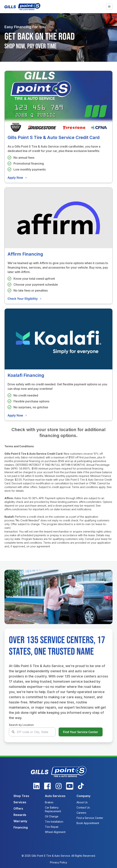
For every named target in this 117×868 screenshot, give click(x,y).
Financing (21, 827)
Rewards (20, 815)
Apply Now (18, 178)
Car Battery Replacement (53, 809)
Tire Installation (54, 822)
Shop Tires (21, 796)
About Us (82, 802)
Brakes (49, 802)
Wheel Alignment (55, 832)
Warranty (20, 821)
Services (20, 802)
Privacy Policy (58, 862)
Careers (81, 813)
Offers (18, 809)
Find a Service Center (90, 818)
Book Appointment (88, 823)
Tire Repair (52, 827)
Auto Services (55, 796)
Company (83, 796)
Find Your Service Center (81, 732)
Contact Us (83, 807)
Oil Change (52, 816)
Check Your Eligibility (25, 299)
